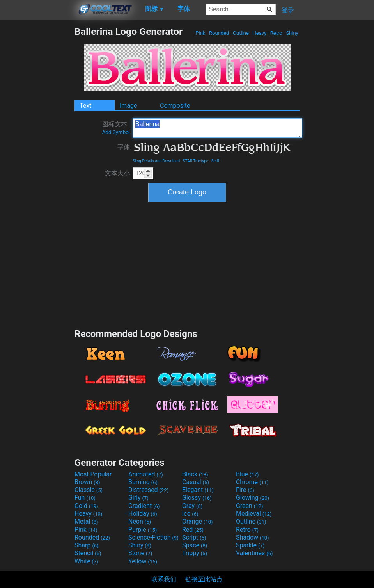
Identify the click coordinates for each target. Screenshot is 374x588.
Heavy (259, 33)
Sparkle (250, 545)
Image (129, 106)
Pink (200, 33)
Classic (89, 490)
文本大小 (117, 173)
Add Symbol (116, 132)
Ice (190, 514)
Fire (245, 490)
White (86, 561)
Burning (143, 482)
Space (195, 545)
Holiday (143, 514)
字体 (124, 147)
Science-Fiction (153, 537)
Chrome (252, 482)
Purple (143, 530)
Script (194, 537)
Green (250, 506)
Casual (196, 482)
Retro (276, 33)
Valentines (254, 553)
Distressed (148, 490)
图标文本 (116, 128)
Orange (198, 521)
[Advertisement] (37, 143)
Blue (247, 474)
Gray (192, 506)
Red (193, 530)
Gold (86, 506)
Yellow (143, 561)
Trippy (195, 553)
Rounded (219, 33)
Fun (85, 498)
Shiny (292, 33)
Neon (140, 521)
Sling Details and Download (156, 161)
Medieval (254, 514)
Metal (86, 521)
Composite (175, 106)
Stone (140, 553)
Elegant (198, 490)
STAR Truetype (196, 161)
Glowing (253, 498)
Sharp (87, 545)
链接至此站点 (204, 579)
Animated (146, 474)
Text (85, 106)
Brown (87, 482)
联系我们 (164, 579)
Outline (241, 33)
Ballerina (217, 128)
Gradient (144, 506)
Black (195, 474)
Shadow (253, 537)
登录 (288, 10)
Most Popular (93, 474)
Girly (138, 498)
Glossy (197, 498)
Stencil (88, 553)
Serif (215, 161)
